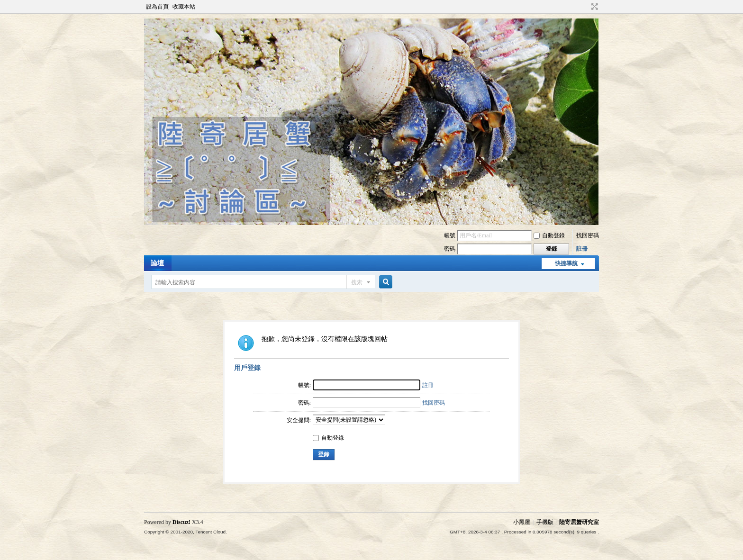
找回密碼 (588, 235)
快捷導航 (566, 263)
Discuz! (181, 522)
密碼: (304, 403)
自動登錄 (549, 235)
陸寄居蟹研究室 (579, 522)
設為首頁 (157, 7)
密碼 (450, 249)
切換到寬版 (593, 7)
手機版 (545, 522)
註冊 (582, 249)
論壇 (157, 263)
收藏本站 (184, 7)
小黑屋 (522, 522)
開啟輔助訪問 (586, 7)
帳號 (450, 235)
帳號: (304, 385)
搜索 (357, 282)
